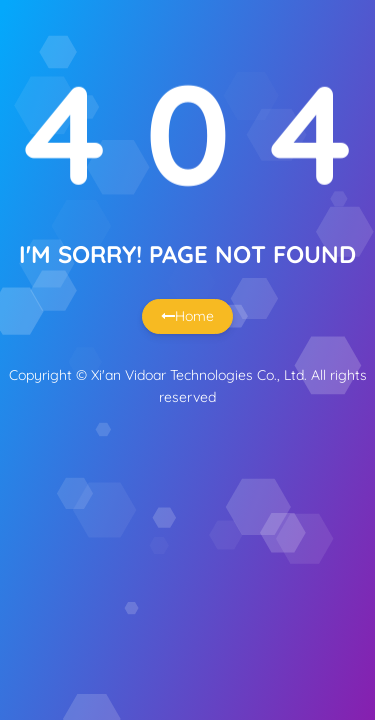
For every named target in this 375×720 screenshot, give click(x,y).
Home (187, 316)
